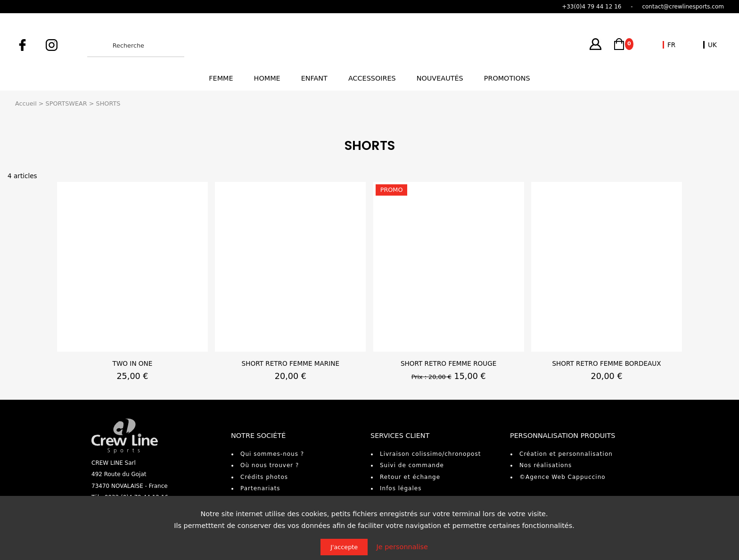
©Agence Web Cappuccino (562, 477)
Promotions (507, 78)
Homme (267, 78)
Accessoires (372, 78)
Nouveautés (440, 78)
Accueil (26, 103)
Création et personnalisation (566, 454)
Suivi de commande (412, 465)
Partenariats (260, 488)
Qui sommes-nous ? (272, 454)
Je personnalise (402, 547)
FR (671, 45)
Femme (221, 78)
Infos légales (401, 488)
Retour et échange (410, 477)
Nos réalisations (546, 465)
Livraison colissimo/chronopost (430, 454)
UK (712, 45)
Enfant (314, 78)
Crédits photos (264, 477)
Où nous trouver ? (270, 465)
